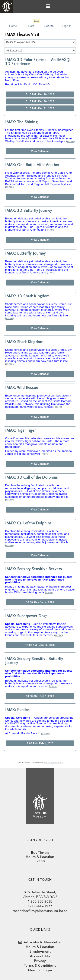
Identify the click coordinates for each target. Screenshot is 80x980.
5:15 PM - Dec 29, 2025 (40, 94)
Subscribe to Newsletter (42, 942)
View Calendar (40, 151)
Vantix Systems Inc (53, 762)
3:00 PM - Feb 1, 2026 (40, 743)
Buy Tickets (40, 852)
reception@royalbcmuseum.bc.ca (40, 911)
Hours (31, 857)
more (71, 141)
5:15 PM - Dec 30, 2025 (40, 101)
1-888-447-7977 (40, 906)
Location (47, 857)
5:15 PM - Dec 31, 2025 (40, 108)
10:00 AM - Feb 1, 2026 (40, 696)
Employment (40, 951)
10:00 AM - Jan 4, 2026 (40, 602)
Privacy (40, 961)
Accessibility (40, 956)
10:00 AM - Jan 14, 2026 (40, 645)
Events (40, 861)
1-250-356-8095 (40, 901)
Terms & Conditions (40, 965)
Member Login (40, 970)
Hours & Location (40, 947)
